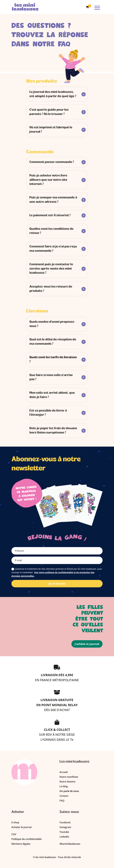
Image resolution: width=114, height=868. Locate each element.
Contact (64, 796)
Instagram (65, 827)
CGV (14, 834)
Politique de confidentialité (26, 839)
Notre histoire (67, 782)
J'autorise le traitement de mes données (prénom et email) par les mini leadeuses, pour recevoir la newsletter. (57, 572)
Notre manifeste (69, 777)
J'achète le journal (87, 644)
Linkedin (64, 837)
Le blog (64, 786)
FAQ (62, 801)
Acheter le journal (21, 827)
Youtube (64, 832)
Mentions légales (21, 844)
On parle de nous (69, 791)
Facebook (65, 822)
